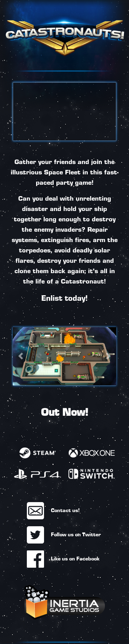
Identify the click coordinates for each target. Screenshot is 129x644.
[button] (20, 356)
